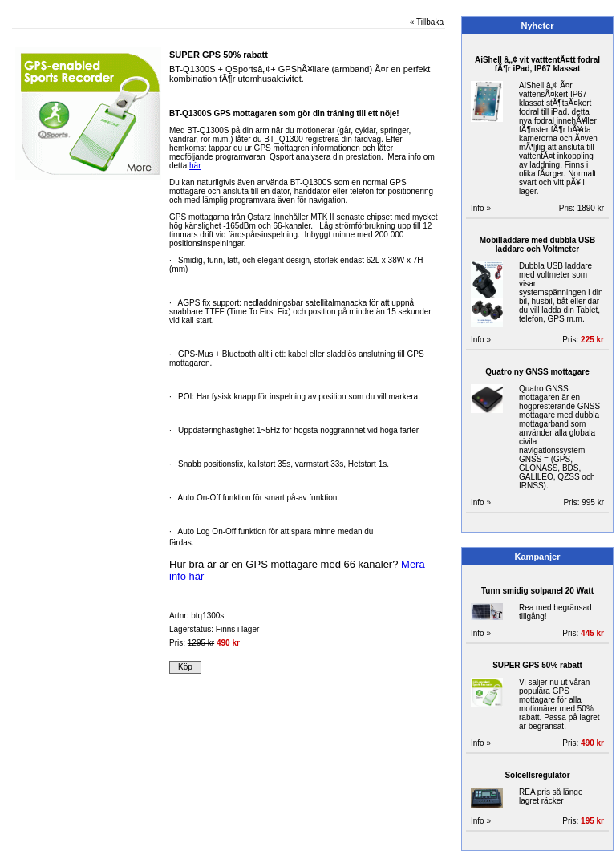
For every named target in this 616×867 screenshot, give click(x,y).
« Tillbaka (427, 22)
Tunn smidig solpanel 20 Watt (537, 591)
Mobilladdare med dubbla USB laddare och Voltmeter (537, 245)
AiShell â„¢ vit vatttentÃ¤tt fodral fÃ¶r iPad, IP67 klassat (537, 64)
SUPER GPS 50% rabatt (537, 665)
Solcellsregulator (537, 775)
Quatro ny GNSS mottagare (537, 372)
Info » (481, 208)
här (195, 166)
